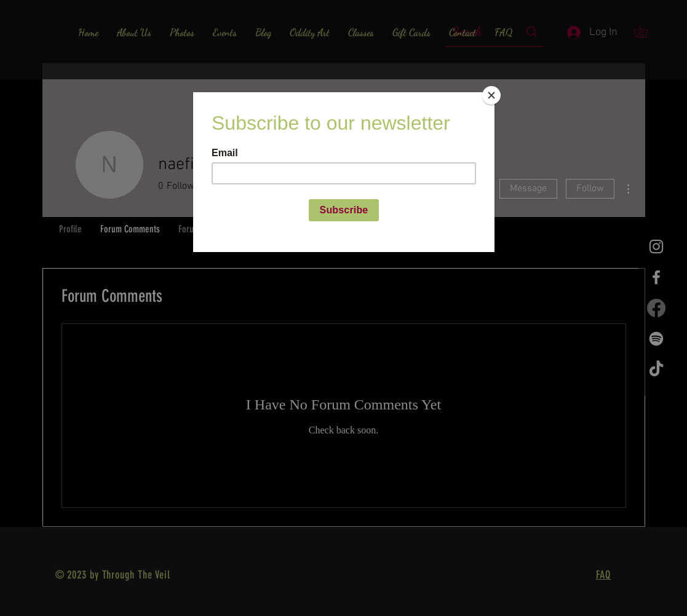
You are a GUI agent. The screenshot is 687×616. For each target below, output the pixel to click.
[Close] (491, 95)
